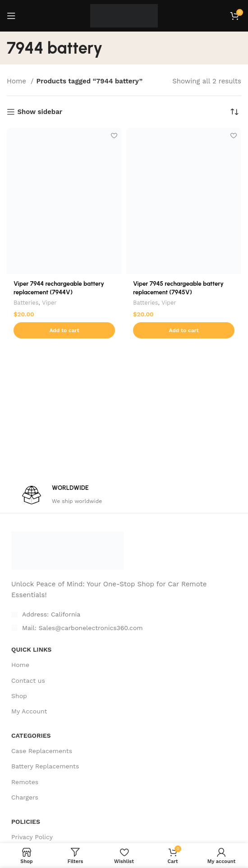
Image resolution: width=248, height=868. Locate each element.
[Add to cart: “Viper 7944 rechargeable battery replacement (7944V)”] (64, 330)
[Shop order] (234, 112)
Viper (49, 303)
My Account (29, 711)
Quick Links (31, 649)
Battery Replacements (45, 766)
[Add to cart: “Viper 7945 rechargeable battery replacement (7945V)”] (184, 330)
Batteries (26, 303)
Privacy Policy (32, 837)
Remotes (25, 782)
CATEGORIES (31, 736)
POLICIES (26, 822)
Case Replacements (42, 751)
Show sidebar (40, 112)
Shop (19, 696)
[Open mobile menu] (11, 16)
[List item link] (124, 628)
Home (18, 81)
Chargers (25, 797)
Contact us (28, 681)
